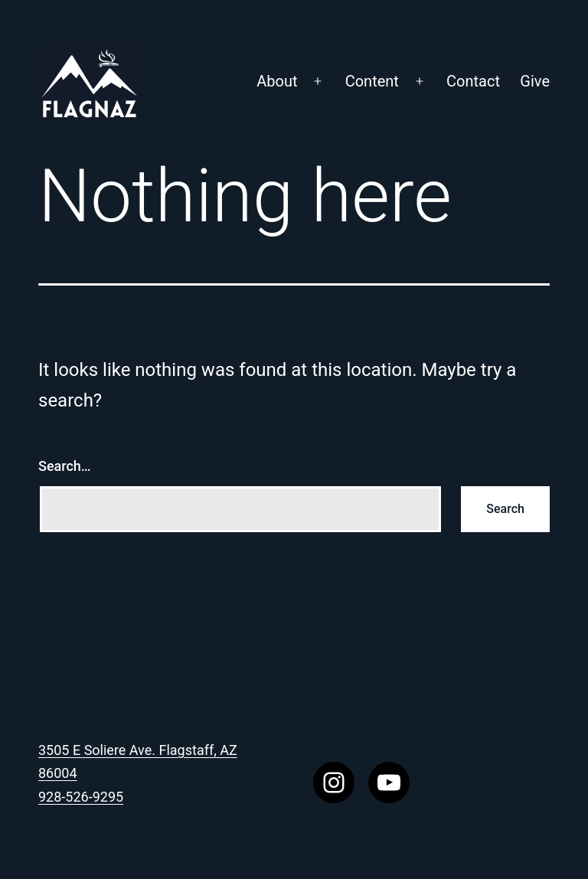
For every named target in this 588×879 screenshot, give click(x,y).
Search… (65, 466)
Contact (473, 81)
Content (372, 81)
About (277, 81)
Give (535, 81)
